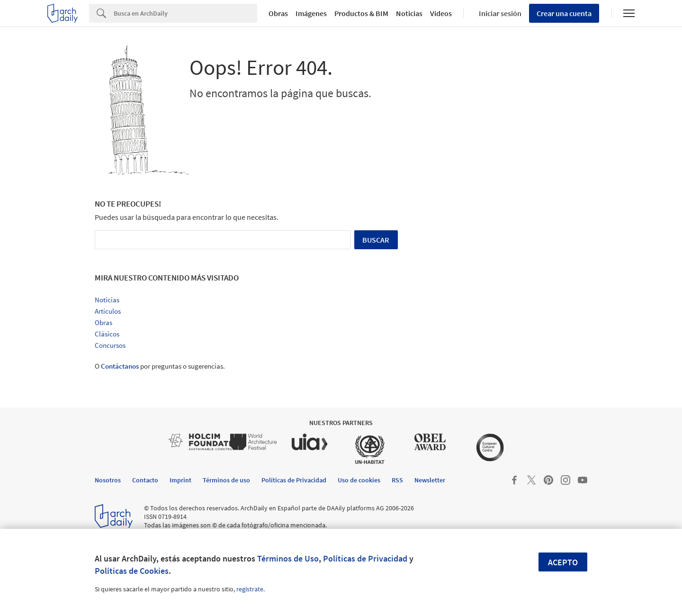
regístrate (250, 589)
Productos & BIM (361, 13)
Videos (441, 13)
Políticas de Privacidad (365, 558)
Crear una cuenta (564, 13)
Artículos (108, 311)
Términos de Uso (288, 558)
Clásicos (107, 334)
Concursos (110, 345)
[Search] (185, 13)
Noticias (409, 13)
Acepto (563, 562)
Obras (278, 13)
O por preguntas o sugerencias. (160, 366)
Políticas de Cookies (132, 571)
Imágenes (311, 13)
